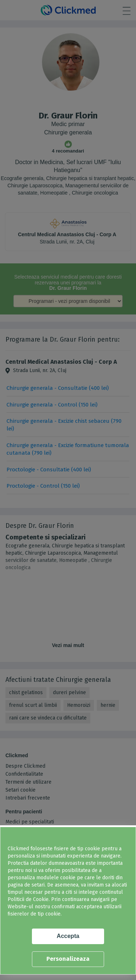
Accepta (68, 936)
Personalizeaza (68, 959)
